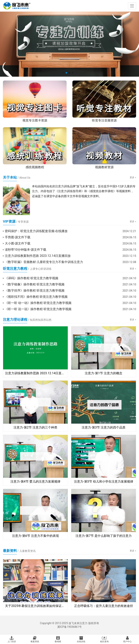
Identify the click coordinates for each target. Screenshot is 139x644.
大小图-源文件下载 (18, 243)
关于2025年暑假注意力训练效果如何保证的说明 (35, 606)
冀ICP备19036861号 (70, 627)
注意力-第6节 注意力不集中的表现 (35, 536)
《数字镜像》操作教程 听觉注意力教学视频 (35, 284)
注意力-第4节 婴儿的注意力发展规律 (35, 482)
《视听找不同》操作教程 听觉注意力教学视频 (36, 297)
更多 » (133, 177)
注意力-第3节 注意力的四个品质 (103, 427)
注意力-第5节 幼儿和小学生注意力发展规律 (103, 482)
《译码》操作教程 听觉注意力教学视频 (32, 278)
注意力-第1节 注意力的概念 (103, 373)
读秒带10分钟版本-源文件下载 (26, 250)
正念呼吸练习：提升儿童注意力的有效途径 (104, 606)
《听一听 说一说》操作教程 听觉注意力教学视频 (38, 309)
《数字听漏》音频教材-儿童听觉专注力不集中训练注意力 (44, 262)
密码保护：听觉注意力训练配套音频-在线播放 (36, 231)
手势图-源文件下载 (18, 237)
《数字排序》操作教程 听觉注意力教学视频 (35, 291)
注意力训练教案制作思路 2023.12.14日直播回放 (38, 256)
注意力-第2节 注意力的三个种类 (35, 427)
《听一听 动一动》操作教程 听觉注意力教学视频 (38, 303)
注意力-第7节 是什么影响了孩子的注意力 (103, 536)
